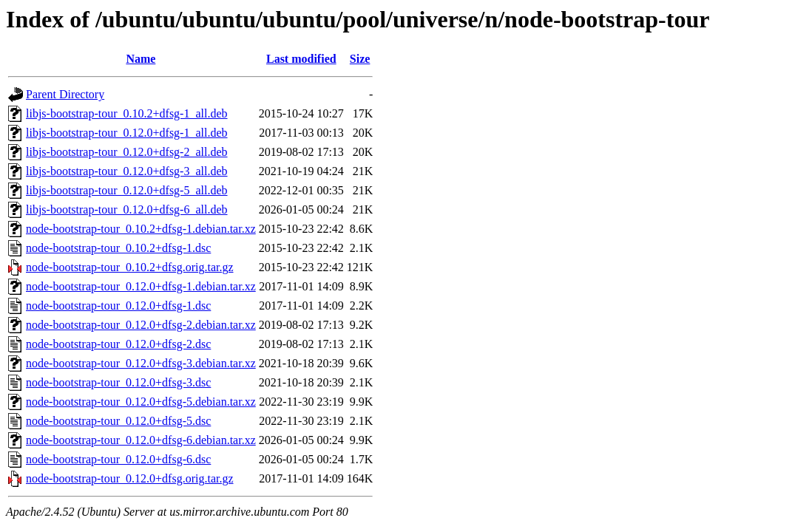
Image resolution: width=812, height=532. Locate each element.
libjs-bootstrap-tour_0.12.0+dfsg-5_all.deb (127, 190)
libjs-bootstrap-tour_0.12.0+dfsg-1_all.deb (127, 133)
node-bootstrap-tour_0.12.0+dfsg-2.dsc (118, 344)
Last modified (301, 59)
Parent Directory (65, 94)
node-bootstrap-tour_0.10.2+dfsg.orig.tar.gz (130, 267)
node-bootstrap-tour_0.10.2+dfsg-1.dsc (118, 248)
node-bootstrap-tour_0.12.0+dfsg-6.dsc (118, 459)
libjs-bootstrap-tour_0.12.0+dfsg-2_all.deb (127, 152)
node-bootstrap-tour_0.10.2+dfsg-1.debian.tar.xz (141, 229)
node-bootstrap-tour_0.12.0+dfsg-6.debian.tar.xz (141, 440)
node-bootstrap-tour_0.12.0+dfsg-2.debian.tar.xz (141, 325)
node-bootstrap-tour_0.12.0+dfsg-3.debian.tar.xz (141, 363)
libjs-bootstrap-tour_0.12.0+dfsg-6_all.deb (127, 209)
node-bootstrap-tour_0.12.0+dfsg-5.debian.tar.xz (141, 402)
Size (360, 59)
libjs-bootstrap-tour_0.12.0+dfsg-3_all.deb (127, 171)
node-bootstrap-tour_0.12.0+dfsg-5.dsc (118, 421)
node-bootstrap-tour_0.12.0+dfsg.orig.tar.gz (130, 478)
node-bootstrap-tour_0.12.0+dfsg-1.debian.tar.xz (141, 286)
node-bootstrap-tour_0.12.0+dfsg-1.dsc (118, 306)
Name (141, 59)
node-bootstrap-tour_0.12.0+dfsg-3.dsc (118, 382)
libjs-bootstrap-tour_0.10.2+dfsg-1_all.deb (127, 113)
